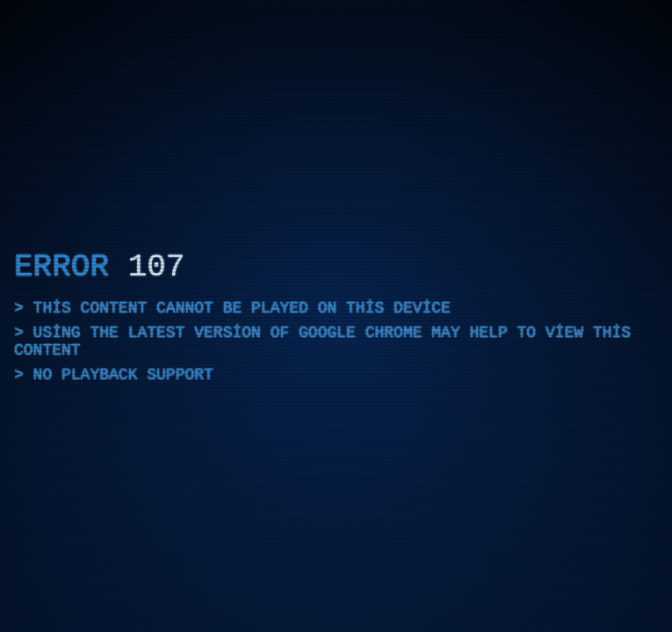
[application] (336, 316)
